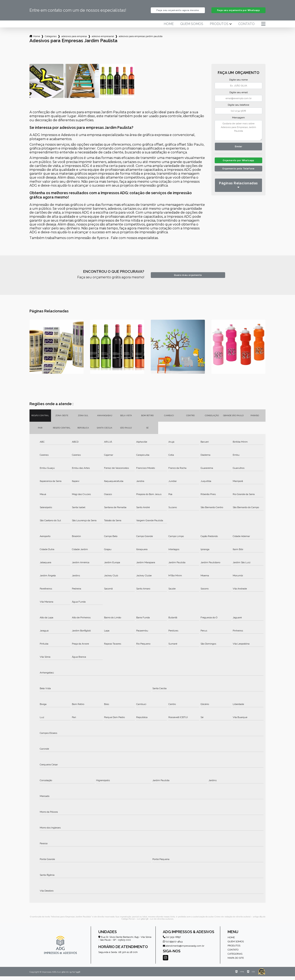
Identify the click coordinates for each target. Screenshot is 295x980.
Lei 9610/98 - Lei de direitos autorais (155, 923)
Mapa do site (236, 962)
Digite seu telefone (238, 109)
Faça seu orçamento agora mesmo (178, 12)
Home (169, 28)
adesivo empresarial (103, 40)
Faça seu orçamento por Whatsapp (238, 12)
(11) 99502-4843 (173, 945)
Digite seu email (239, 96)
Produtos (219, 28)
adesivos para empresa (74, 40)
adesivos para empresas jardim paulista (141, 40)
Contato (246, 28)
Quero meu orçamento (188, 279)
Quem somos (192, 28)
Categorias (51, 40)
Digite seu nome (238, 83)
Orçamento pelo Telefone (239, 175)
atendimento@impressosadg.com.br (184, 950)
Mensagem (238, 121)
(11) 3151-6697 (172, 941)
